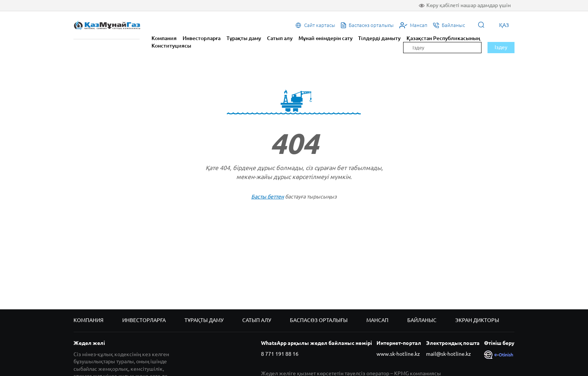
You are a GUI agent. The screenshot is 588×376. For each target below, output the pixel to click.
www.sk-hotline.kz (398, 354)
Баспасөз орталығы (319, 320)
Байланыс (422, 320)
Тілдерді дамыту (379, 38)
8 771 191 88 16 (280, 354)
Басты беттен (268, 197)
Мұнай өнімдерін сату (325, 38)
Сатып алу (280, 38)
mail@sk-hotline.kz (448, 354)
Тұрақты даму (244, 38)
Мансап (377, 320)
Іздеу (501, 47)
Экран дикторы (477, 320)
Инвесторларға (202, 38)
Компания (164, 38)
